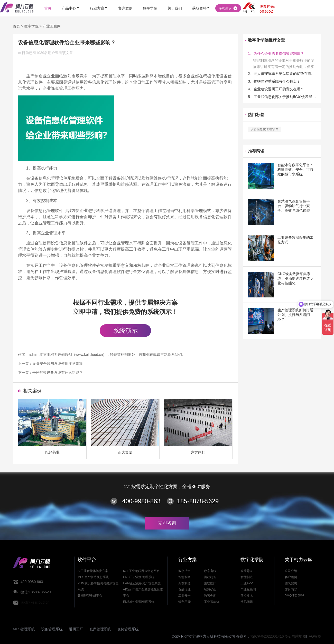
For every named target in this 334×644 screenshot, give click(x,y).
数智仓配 (210, 596)
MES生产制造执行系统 (93, 577)
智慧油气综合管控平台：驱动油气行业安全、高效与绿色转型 (294, 206)
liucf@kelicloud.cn (35, 602)
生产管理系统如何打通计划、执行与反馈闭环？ (295, 315)
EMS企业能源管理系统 (139, 602)
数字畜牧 (210, 571)
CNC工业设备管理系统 (139, 577)
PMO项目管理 (294, 596)
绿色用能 (184, 602)
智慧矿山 (210, 589)
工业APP (247, 583)
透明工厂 (76, 629)
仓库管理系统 (100, 629)
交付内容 (291, 589)
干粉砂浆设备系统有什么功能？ (58, 373)
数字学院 (31, 26)
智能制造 (247, 577)
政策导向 (247, 571)
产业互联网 (52, 26)
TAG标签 (314, 636)
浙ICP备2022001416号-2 (271, 636)
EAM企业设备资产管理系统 (142, 583)
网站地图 (299, 636)
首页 (16, 26)
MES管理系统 (24, 629)
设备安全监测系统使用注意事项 (58, 364)
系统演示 (125, 330)
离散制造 (184, 583)
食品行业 (184, 589)
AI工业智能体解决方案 (93, 571)
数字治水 (184, 571)
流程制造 (210, 577)
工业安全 (184, 596)
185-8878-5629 (198, 501)
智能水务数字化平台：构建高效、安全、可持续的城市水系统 (295, 170)
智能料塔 (184, 577)
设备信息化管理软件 (264, 129)
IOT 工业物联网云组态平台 (141, 571)
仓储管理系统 (128, 629)
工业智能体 (212, 602)
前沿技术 (247, 596)
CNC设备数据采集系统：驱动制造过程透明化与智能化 (295, 278)
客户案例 (291, 577)
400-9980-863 (141, 501)
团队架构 (291, 583)
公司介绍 (291, 571)
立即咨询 (167, 523)
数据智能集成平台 (90, 596)
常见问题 (247, 602)
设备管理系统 (52, 629)
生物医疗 (210, 583)
